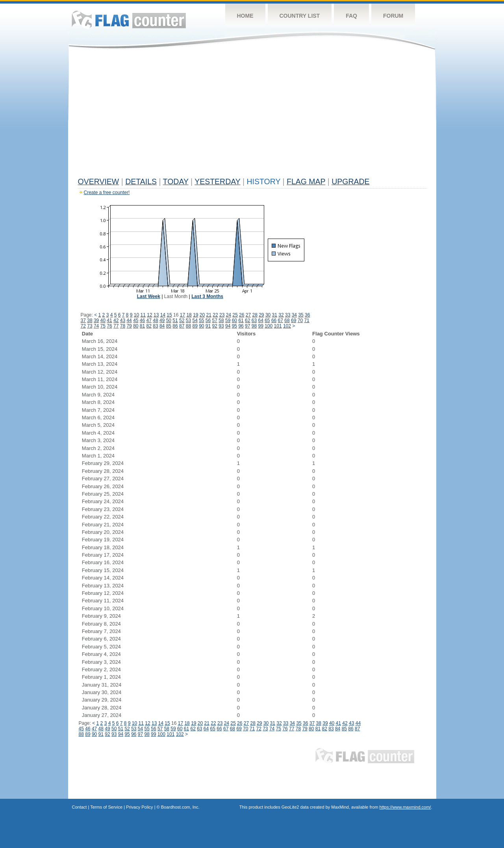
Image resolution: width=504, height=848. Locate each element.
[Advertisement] (252, 115)
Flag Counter (129, 19)
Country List (300, 16)
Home (245, 16)
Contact (80, 807)
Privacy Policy (139, 807)
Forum (393, 16)
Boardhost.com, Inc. (180, 807)
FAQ (351, 16)
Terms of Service (106, 807)
